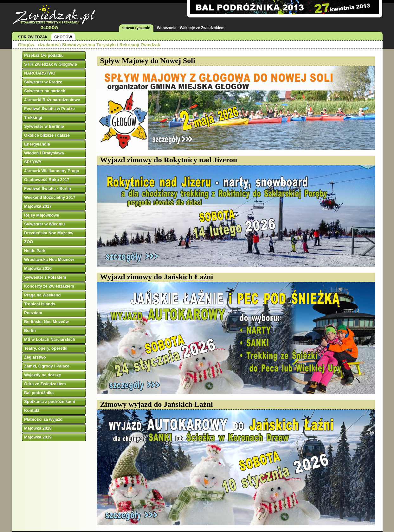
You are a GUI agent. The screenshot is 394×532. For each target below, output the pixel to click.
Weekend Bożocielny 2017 (50, 197)
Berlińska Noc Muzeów (46, 322)
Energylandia (37, 144)
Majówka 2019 (38, 437)
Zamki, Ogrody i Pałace (47, 366)
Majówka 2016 (38, 268)
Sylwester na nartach (45, 91)
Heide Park (35, 251)
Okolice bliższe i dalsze (47, 135)
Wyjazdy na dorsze (42, 375)
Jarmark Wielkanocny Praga (52, 171)
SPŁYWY (33, 162)
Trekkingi (33, 117)
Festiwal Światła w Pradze (49, 109)
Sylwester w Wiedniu (44, 224)
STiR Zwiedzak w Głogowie (51, 64)
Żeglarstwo (35, 357)
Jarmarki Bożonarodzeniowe (52, 100)
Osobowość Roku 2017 (47, 180)
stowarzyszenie (136, 28)
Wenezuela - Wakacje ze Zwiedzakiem (191, 28)
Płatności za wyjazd (43, 419)
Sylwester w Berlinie (44, 126)
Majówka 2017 (38, 206)
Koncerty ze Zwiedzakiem (49, 286)
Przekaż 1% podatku (44, 55)
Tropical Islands (40, 304)
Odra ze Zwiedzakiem (45, 384)
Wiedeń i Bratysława (44, 153)
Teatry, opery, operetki (46, 348)
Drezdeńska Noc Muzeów (49, 233)
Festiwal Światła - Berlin (48, 188)
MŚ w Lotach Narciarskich (50, 339)
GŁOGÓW (63, 37)
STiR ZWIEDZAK (33, 37)
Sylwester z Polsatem (45, 277)
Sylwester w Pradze (43, 82)
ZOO (29, 242)
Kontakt (32, 410)
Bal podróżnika (39, 393)
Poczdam (33, 313)
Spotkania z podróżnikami (49, 402)
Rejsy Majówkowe (42, 215)
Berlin (30, 331)
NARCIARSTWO (40, 73)
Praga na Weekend (42, 295)
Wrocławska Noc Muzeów (49, 260)
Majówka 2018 (38, 428)
